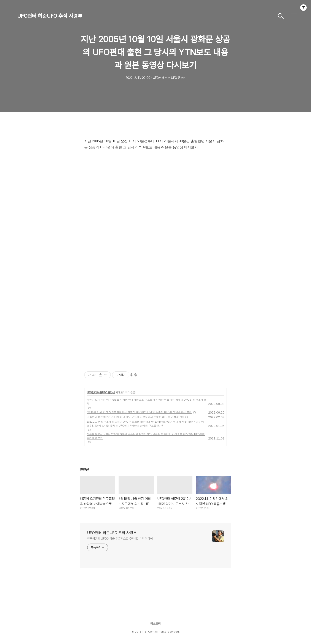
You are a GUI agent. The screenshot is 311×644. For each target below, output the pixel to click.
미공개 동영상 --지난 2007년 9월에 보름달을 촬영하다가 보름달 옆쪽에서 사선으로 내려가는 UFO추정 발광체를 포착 (146, 436)
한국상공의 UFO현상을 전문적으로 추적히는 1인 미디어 (120, 539)
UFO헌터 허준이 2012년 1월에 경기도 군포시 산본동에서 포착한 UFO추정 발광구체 (135, 417)
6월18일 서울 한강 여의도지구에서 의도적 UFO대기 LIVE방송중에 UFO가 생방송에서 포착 (139, 412)
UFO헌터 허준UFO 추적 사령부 (50, 16)
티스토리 (155, 624)
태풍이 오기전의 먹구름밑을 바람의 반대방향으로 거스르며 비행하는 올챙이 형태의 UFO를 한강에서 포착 (146, 402)
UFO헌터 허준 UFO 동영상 (101, 392)
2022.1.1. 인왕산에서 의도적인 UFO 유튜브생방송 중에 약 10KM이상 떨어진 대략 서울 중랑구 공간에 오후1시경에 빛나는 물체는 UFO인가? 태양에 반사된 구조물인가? (145, 424)
